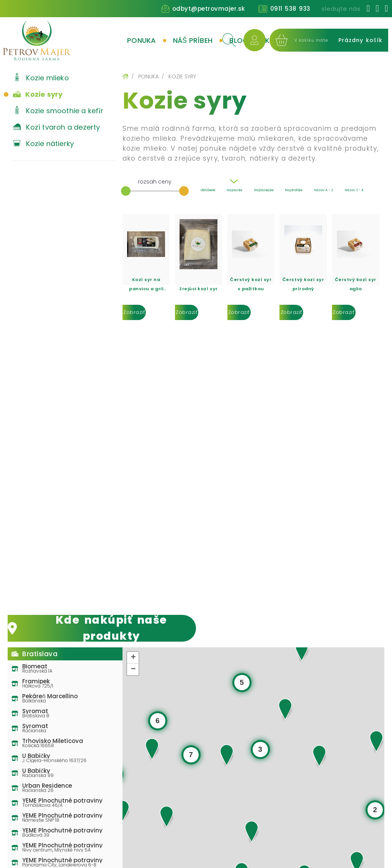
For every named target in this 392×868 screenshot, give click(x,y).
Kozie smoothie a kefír (57, 111)
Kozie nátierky (43, 144)
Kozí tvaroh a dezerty (56, 127)
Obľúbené (208, 190)
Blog (239, 40)
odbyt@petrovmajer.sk (209, 9)
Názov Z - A (354, 190)
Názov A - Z (324, 190)
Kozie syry (37, 94)
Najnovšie (235, 190)
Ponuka (142, 40)
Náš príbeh (193, 40)
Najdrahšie (294, 190)
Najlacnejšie (264, 190)
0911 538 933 (290, 9)
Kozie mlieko (40, 78)
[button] (167, 817)
